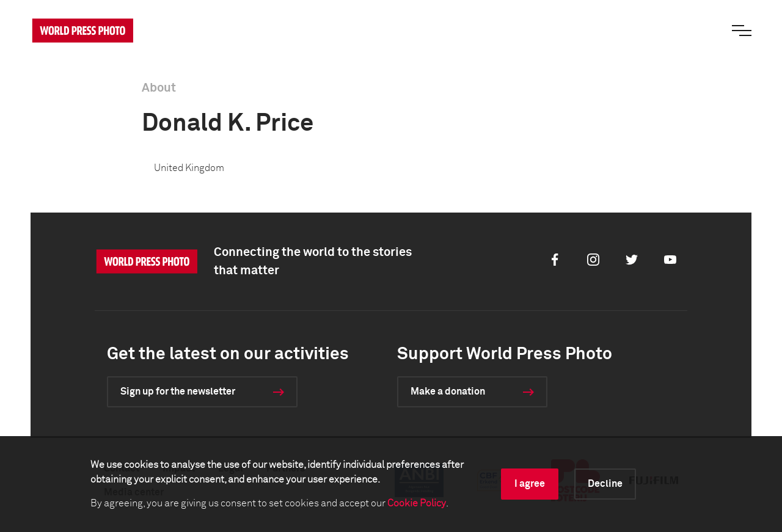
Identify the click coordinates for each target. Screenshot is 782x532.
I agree (530, 484)
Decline (605, 484)
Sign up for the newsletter (178, 392)
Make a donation (448, 392)
